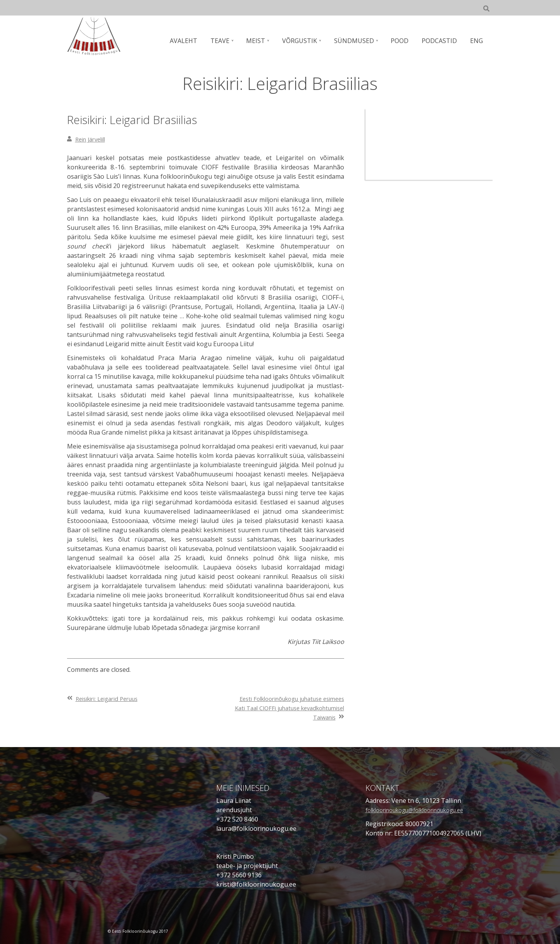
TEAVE (229, 41)
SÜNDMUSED (359, 41)
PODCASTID (442, 41)
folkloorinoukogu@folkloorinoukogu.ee (424, 810)
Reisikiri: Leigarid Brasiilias (150, 119)
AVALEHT (194, 41)
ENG (477, 41)
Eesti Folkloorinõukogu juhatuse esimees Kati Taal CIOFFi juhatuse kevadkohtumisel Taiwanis (295, 708)
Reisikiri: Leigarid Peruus (111, 699)
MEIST (264, 41)
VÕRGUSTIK (306, 41)
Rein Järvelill (93, 139)
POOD (403, 41)
